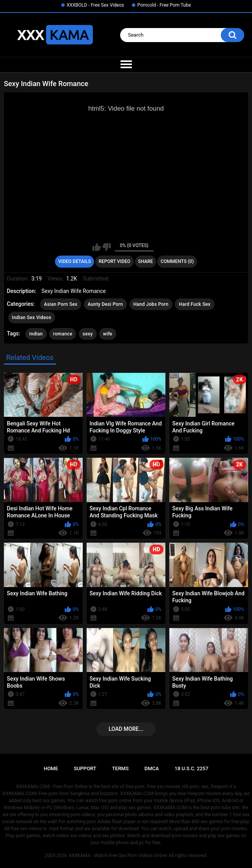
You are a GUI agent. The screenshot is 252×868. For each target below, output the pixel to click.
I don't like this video (107, 247)
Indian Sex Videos (32, 318)
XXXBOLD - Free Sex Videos (95, 5)
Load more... (126, 729)
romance (63, 334)
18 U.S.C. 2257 (192, 768)
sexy (88, 334)
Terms (120, 768)
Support (85, 768)
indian (36, 334)
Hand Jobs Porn (151, 304)
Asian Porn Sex (61, 304)
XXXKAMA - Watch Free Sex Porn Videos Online (118, 856)
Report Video (114, 261)
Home (51, 768)
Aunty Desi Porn (105, 304)
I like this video (97, 247)
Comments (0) (177, 261)
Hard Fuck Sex (194, 304)
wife (108, 334)
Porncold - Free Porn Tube (164, 5)
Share (146, 261)
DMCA (152, 768)
